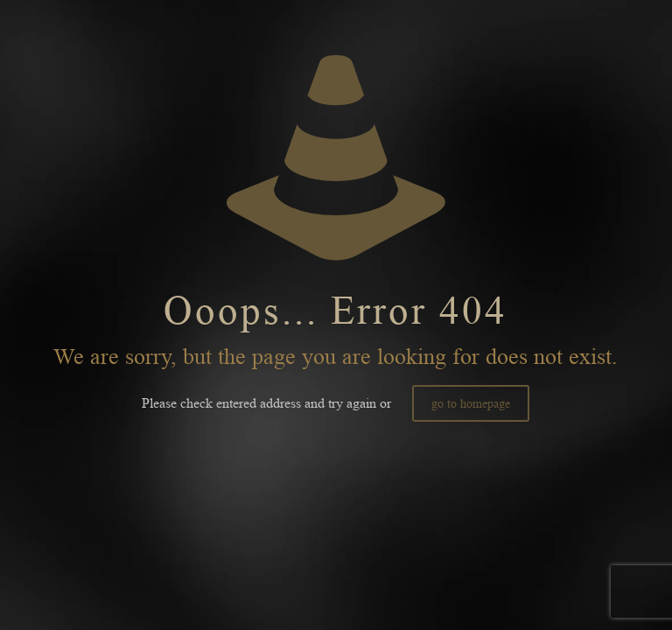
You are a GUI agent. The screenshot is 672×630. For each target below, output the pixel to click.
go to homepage (471, 403)
